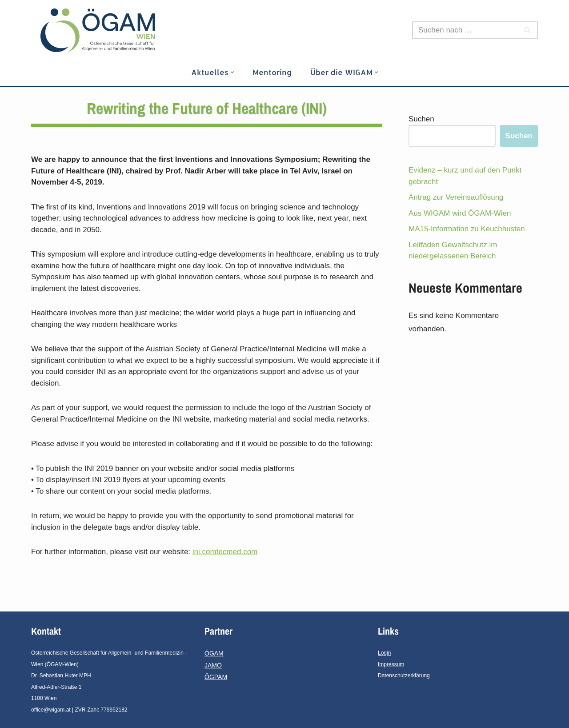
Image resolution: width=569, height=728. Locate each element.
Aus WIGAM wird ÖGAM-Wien (460, 213)
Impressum (391, 664)
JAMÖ (213, 665)
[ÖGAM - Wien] (100, 30)
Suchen (421, 119)
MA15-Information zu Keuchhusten (467, 229)
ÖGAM (214, 653)
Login (384, 653)
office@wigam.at (51, 710)
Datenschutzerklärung (404, 676)
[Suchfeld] (465, 30)
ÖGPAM (216, 677)
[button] (232, 72)
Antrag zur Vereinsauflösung (456, 197)
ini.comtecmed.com (225, 552)
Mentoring (272, 72)
